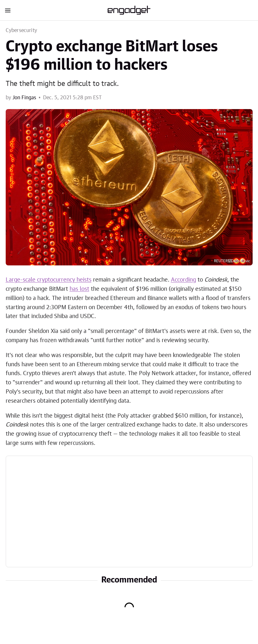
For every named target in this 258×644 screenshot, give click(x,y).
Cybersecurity (22, 30)
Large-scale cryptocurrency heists (49, 280)
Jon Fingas (24, 98)
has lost (79, 289)
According (183, 280)
